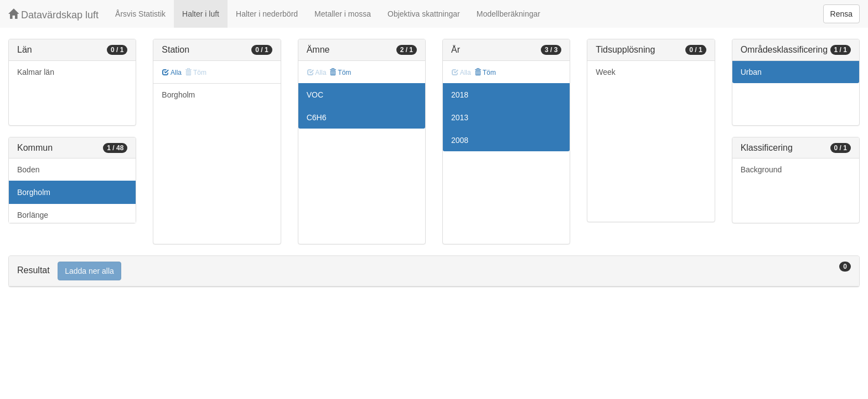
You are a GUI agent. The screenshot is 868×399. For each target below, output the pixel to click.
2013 (460, 117)
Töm (340, 73)
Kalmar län (36, 72)
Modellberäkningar (508, 14)
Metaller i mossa (343, 14)
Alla (172, 73)
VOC (315, 95)
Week (606, 72)
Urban (751, 72)
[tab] (434, 271)
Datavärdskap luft (53, 15)
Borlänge (33, 215)
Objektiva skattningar (424, 14)
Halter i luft (201, 14)
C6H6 (317, 117)
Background (761, 170)
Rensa (841, 14)
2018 (460, 95)
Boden (28, 170)
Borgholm (34, 192)
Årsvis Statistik (140, 14)
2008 (460, 140)
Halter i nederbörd (267, 14)
